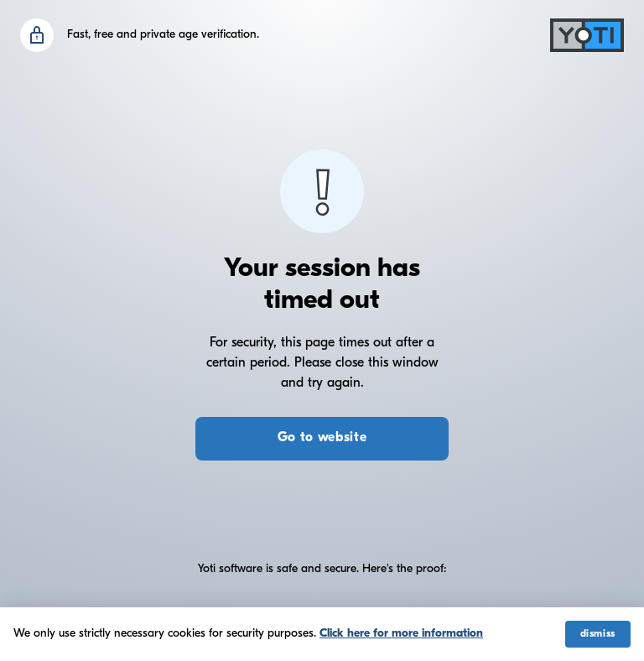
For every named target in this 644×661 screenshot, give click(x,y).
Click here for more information (401, 634)
